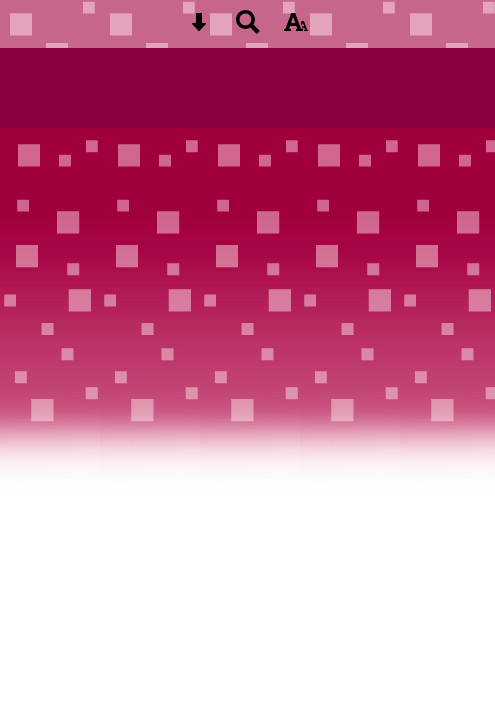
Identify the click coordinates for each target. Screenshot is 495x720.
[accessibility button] (296, 28)
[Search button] (248, 28)
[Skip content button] (199, 28)
